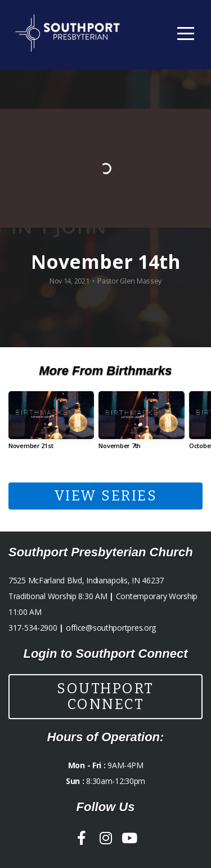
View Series (106, 496)
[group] (51, 425)
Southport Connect (105, 697)
